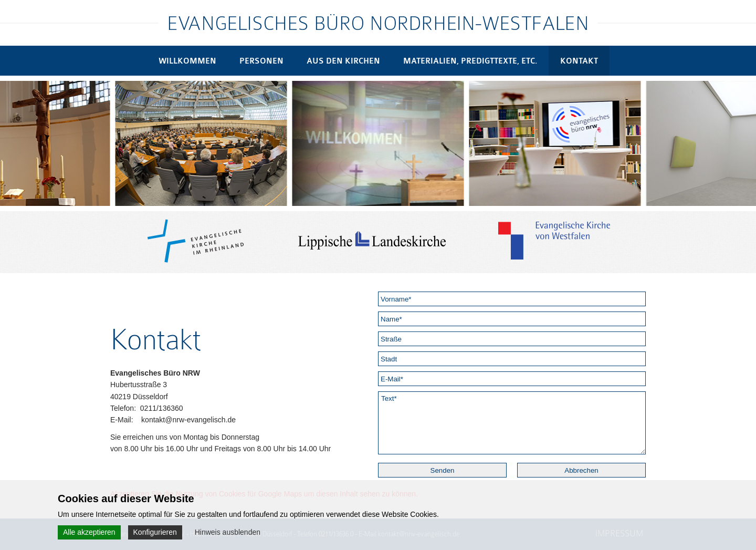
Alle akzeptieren (89, 532)
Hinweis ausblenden (228, 532)
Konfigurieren (155, 532)
